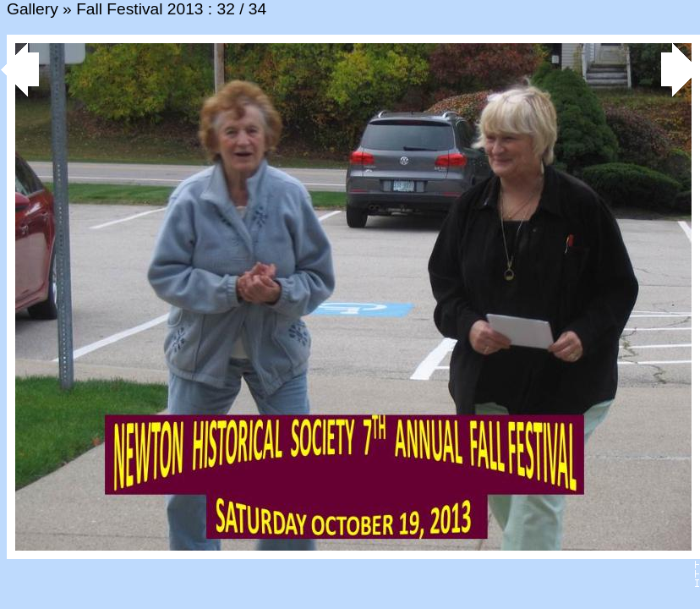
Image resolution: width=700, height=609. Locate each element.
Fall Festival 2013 (139, 9)
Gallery (33, 9)
